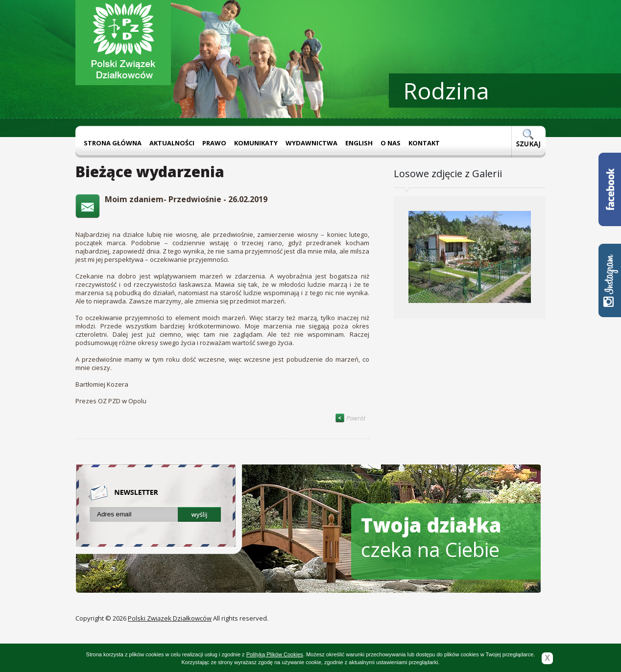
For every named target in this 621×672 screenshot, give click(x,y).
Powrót (350, 418)
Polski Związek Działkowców (170, 618)
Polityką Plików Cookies (275, 654)
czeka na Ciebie (431, 537)
